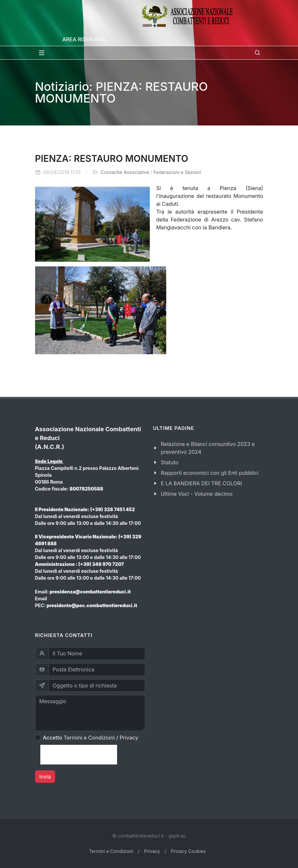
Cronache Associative (125, 172)
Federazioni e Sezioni (177, 172)
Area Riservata (84, 39)
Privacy (129, 738)
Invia (45, 777)
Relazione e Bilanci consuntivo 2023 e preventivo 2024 (208, 448)
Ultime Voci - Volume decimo (197, 494)
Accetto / (91, 738)
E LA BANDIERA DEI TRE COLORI (202, 483)
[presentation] (79, 755)
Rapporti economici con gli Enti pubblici (210, 473)
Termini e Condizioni (89, 738)
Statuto (170, 462)
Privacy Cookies (188, 851)
